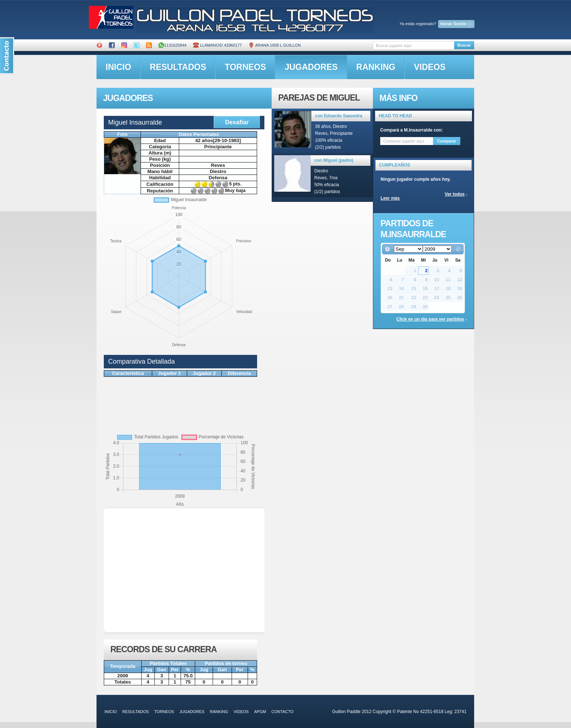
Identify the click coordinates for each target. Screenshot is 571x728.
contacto (282, 712)
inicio (118, 67)
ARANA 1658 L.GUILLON (275, 45)
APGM (260, 712)
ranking (376, 67)
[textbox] (414, 45)
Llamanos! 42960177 (217, 45)
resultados (178, 67)
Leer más (390, 198)
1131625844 (172, 45)
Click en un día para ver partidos (430, 319)
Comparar (447, 141)
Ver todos (455, 194)
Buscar (464, 45)
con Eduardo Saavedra (339, 116)
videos (430, 67)
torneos (245, 67)
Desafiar (237, 122)
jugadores (311, 67)
